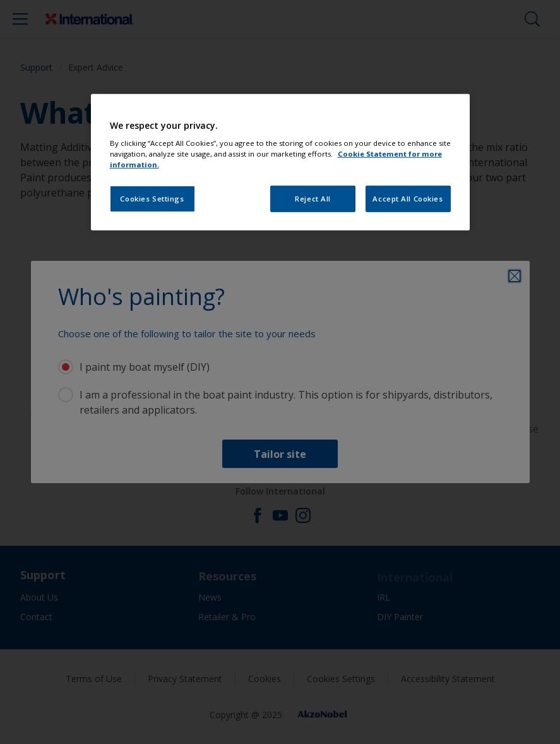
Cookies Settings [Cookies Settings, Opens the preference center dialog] (152, 199)
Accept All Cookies (408, 199)
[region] (280, 163)
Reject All (313, 199)
